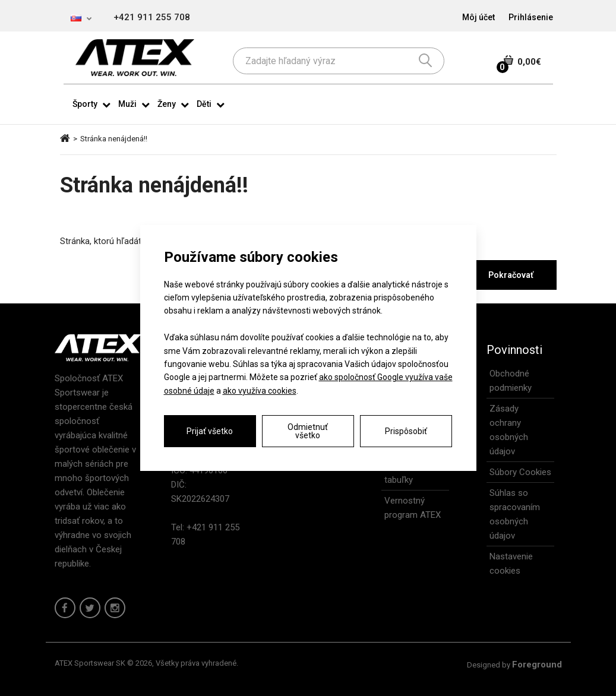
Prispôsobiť (406, 431)
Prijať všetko (210, 431)
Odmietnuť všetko (308, 431)
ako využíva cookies (260, 391)
